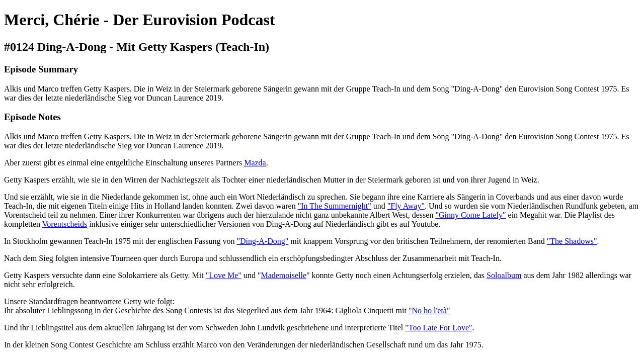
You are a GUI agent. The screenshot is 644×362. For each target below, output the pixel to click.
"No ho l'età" (429, 310)
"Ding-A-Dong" (263, 241)
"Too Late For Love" (438, 328)
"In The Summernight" (335, 206)
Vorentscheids (65, 224)
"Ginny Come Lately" (470, 215)
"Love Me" (224, 275)
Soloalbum (504, 275)
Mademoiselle (284, 275)
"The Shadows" (572, 241)
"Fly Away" (406, 206)
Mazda (255, 163)
